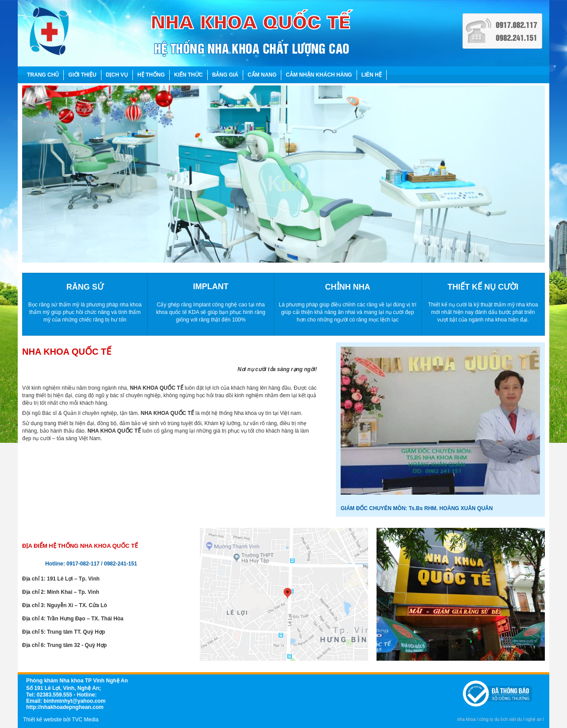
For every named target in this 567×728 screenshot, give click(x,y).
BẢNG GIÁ (225, 75)
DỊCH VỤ (117, 75)
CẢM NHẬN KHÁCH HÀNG (319, 75)
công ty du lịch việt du (500, 719)
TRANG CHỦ (43, 75)
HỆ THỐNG (151, 75)
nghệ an (534, 719)
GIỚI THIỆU (82, 75)
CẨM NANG (262, 75)
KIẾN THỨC (188, 75)
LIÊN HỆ (372, 75)
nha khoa (466, 719)
